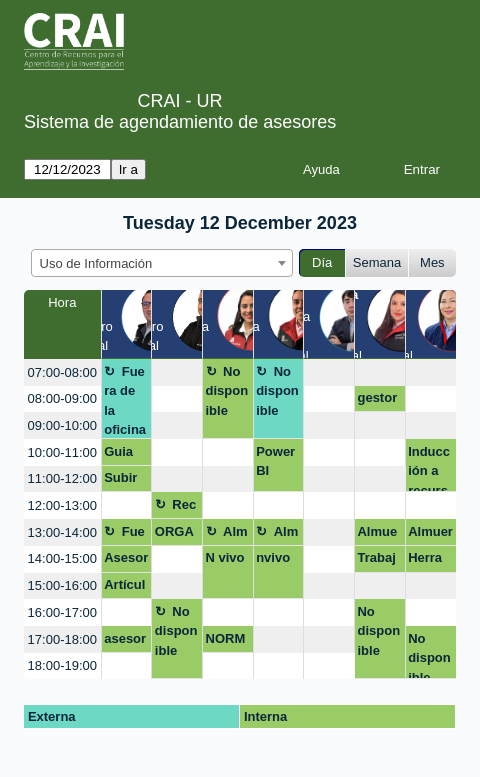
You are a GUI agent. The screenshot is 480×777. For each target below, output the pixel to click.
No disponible (227, 391)
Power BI (275, 461)
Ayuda (321, 169)
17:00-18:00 (62, 639)
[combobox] (162, 263)
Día (322, 262)
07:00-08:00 (62, 372)
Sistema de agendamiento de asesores (180, 122)
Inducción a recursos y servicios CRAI (429, 468)
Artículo (124, 588)
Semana (377, 262)
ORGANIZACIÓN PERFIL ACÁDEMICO (176, 535)
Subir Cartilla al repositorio (126, 481)
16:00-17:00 (62, 612)
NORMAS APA (226, 642)
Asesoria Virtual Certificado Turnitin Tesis (126, 561)
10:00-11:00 (62, 452)
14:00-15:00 (62, 558)
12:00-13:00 (62, 505)
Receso (175, 508)
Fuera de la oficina (125, 401)
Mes (432, 262)
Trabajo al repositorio (378, 561)
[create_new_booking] (177, 372)
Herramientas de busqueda (429, 561)
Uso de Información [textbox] (96, 263)
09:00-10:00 (62, 425)
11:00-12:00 (62, 478)
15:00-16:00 (62, 585)
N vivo (225, 557)
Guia (118, 451)
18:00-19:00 (62, 665)
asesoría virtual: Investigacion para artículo (125, 642)
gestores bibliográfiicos (378, 401)
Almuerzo (227, 535)
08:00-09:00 (62, 398)
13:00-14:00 (62, 532)
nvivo (273, 557)
